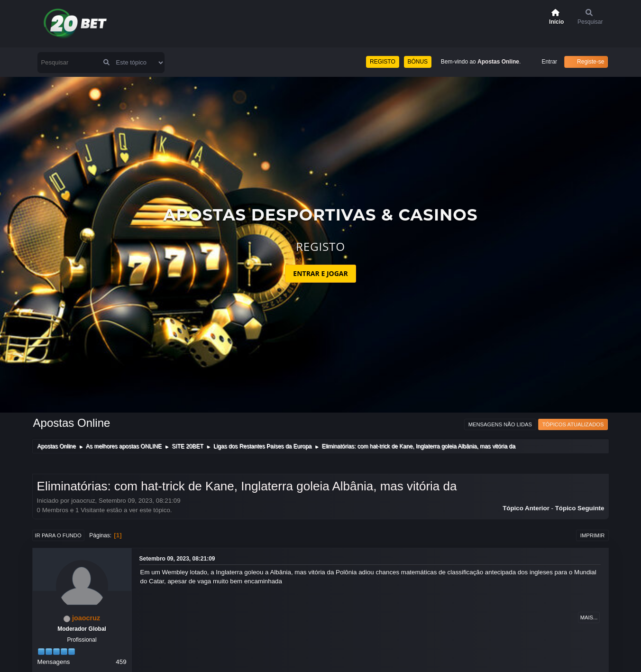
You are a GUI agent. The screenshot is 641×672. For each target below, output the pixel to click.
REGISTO (383, 62)
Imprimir (593, 535)
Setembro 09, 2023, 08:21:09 (177, 559)
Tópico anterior (526, 508)
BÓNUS (418, 62)
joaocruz (86, 618)
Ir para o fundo (58, 535)
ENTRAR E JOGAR (320, 273)
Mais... (589, 617)
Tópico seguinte (580, 508)
